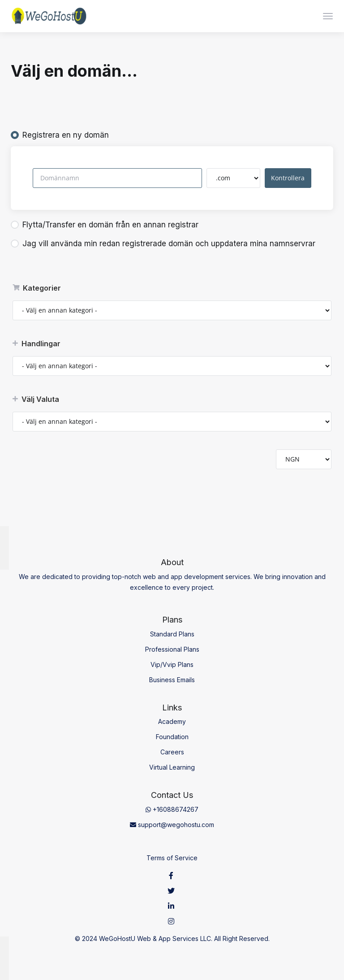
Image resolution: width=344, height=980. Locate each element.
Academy (172, 721)
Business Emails (172, 680)
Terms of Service (172, 858)
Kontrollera (288, 178)
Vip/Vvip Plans (172, 664)
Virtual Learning (172, 767)
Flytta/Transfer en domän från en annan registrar (105, 225)
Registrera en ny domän (60, 135)
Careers (172, 752)
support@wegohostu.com (172, 825)
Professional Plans (172, 649)
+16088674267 (172, 809)
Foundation (172, 737)
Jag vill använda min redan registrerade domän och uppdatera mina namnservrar (163, 244)
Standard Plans (172, 634)
